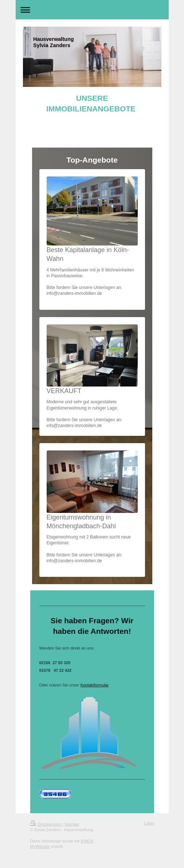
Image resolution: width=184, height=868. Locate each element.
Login (149, 823)
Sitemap (72, 824)
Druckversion (46, 824)
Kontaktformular (95, 685)
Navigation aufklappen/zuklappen (92, 10)
